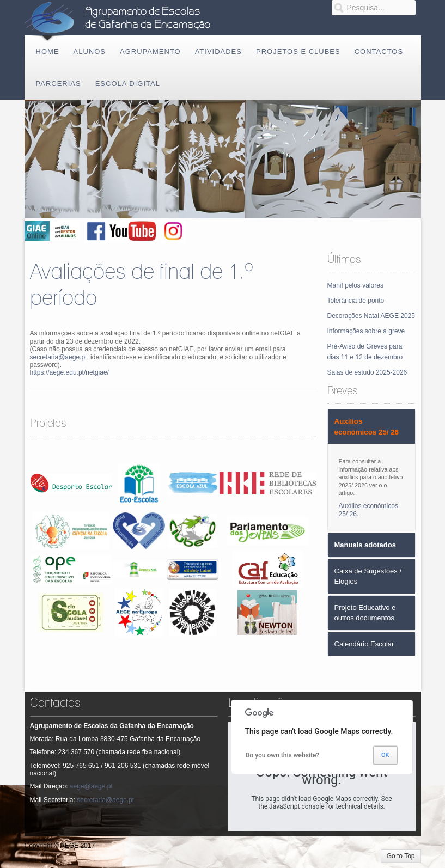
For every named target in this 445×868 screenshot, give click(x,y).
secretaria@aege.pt (59, 357)
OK (385, 755)
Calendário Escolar (364, 644)
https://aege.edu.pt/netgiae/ (69, 372)
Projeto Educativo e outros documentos (365, 613)
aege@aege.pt (91, 786)
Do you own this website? (283, 755)
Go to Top (401, 856)
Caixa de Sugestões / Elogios (368, 576)
